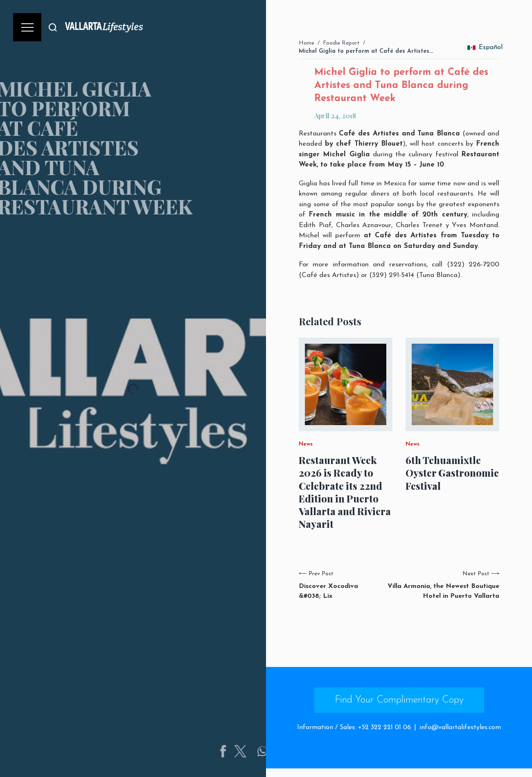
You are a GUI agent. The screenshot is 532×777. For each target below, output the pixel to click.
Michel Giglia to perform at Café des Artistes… (366, 51)
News (306, 444)
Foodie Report (341, 43)
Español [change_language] (485, 47)
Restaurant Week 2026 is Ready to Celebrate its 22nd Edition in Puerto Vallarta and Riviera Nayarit (345, 492)
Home (307, 43)
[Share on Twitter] (262, 751)
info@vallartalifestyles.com (460, 727)
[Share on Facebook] (245, 751)
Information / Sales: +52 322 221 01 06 (354, 727)
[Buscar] (53, 27)
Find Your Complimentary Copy (399, 700)
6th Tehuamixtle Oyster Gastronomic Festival (452, 473)
